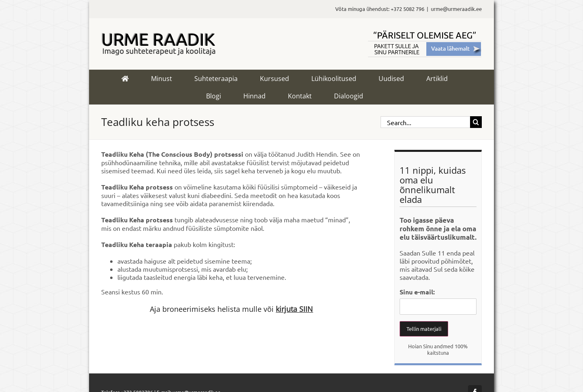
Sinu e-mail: (417, 292)
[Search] (476, 122)
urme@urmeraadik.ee (456, 9)
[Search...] (425, 122)
